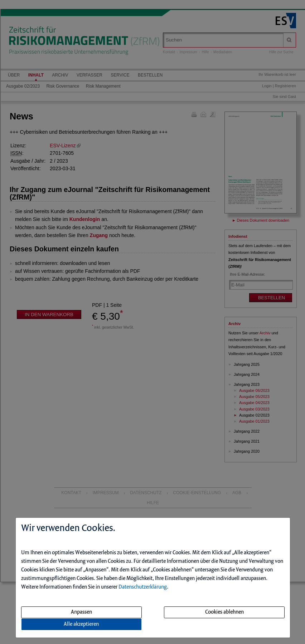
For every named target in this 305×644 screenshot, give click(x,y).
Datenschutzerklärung (143, 587)
